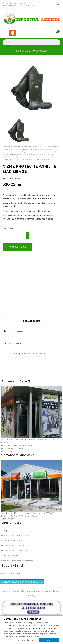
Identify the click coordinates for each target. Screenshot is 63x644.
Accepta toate (49, 640)
